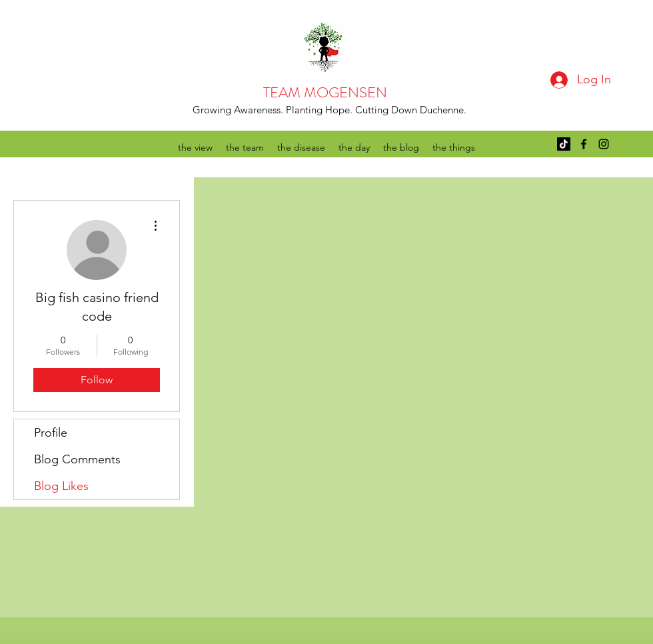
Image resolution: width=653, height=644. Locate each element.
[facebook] (584, 144)
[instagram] (604, 144)
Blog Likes (61, 486)
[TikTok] (564, 144)
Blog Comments (77, 459)
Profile (51, 433)
